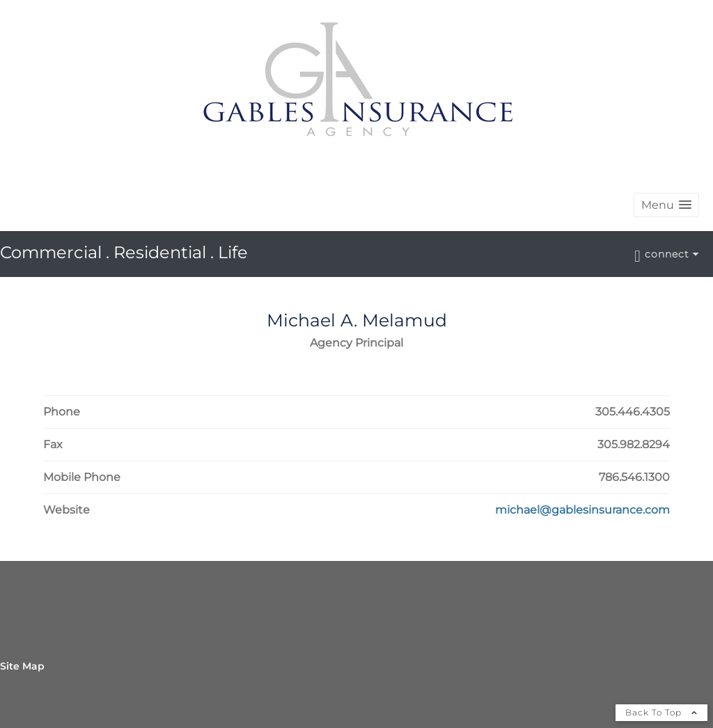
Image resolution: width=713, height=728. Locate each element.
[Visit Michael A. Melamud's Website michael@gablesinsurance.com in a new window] (582, 510)
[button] (666, 205)
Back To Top (661, 712)
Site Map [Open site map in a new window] (22, 666)
